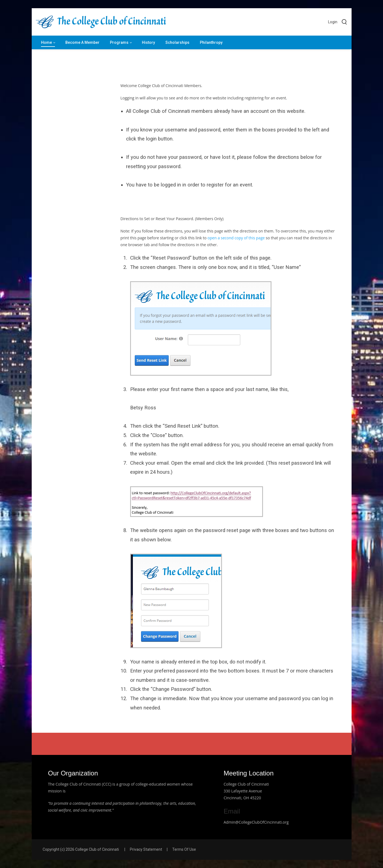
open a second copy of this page (236, 238)
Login (333, 22)
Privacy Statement (146, 849)
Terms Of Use (184, 849)
